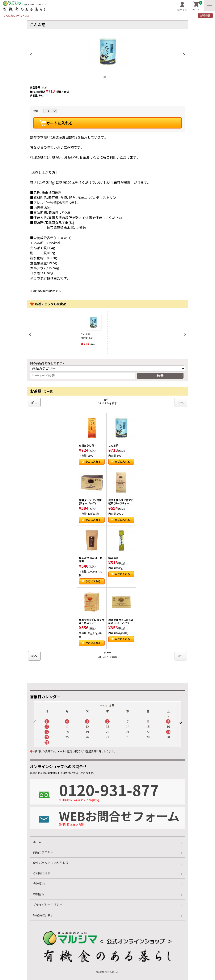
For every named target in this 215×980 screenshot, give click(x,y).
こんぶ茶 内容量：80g (93, 330)
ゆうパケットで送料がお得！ (51, 863)
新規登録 (205, 16)
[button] (181, 722)
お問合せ (39, 894)
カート (197, 7)
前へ (34, 402)
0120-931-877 (122, 791)
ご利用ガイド (42, 873)
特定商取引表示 (43, 915)
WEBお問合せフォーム (122, 817)
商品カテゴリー (43, 852)
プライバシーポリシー (48, 905)
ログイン (182, 7)
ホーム (37, 842)
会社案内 (39, 884)
